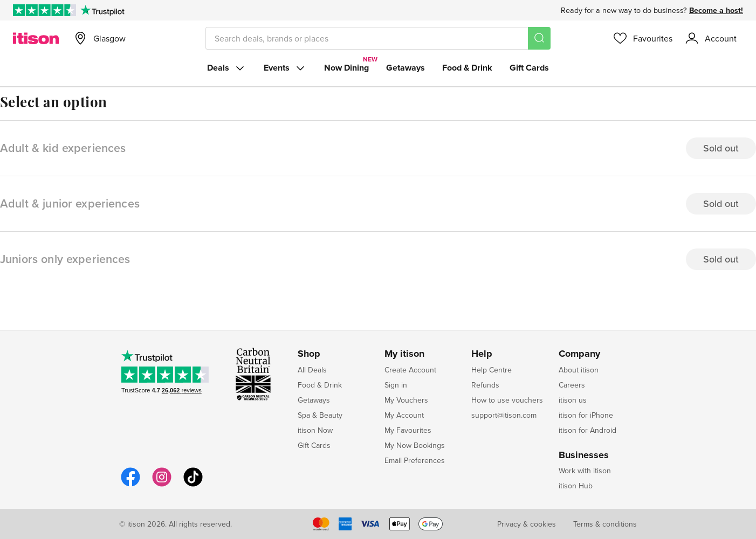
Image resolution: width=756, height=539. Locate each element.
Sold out (721, 148)
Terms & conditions (605, 524)
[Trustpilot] (102, 10)
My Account (404, 415)
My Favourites (408, 430)
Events (285, 68)
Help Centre (492, 370)
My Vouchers (406, 400)
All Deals (312, 370)
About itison (579, 370)
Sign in (396, 385)
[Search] (539, 38)
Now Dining (346, 68)
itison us (573, 400)
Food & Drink (467, 68)
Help (482, 354)
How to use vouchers (507, 400)
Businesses (584, 455)
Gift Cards (529, 68)
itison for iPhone (586, 415)
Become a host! (716, 10)
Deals (227, 68)
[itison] (36, 38)
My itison (404, 354)
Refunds (485, 385)
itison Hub (576, 486)
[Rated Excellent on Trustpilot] (44, 10)
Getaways (406, 68)
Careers (572, 385)
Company (579, 354)
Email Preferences (415, 460)
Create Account (410, 370)
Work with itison (585, 471)
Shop (309, 354)
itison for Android (587, 430)
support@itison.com (504, 415)
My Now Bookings (415, 445)
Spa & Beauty (320, 415)
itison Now (315, 430)
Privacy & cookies (527, 524)
